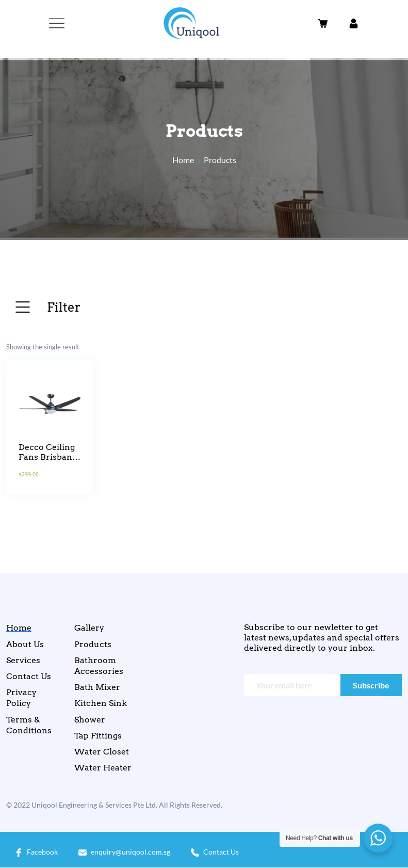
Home (183, 160)
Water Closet (102, 752)
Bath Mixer (97, 687)
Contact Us (29, 676)
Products (220, 160)
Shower (90, 720)
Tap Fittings (98, 736)
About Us (25, 644)
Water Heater (103, 768)
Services (23, 660)
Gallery (89, 628)
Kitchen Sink (101, 703)
